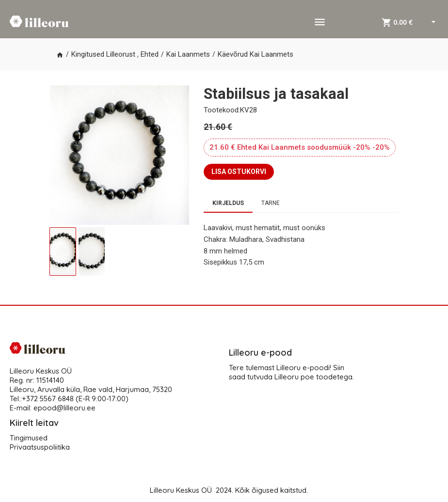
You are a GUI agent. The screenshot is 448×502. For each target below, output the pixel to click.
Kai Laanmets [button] (188, 54)
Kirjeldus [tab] (228, 203)
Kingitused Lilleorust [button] (103, 54)
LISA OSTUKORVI (239, 172)
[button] (60, 55)
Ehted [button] (150, 54)
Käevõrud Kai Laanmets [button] (256, 54)
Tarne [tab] (271, 203)
